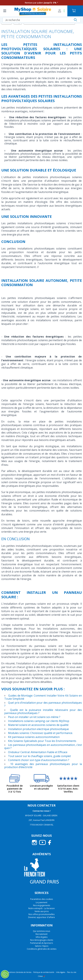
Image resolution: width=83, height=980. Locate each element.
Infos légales (42, 937)
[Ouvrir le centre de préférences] (5, 974)
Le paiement (41, 902)
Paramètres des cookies (42, 899)
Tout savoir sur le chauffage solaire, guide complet (39, 756)
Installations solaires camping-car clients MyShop (39, 721)
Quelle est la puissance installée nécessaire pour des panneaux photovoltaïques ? (43, 711)
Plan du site (72, 972)
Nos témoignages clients (42, 940)
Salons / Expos (42, 946)
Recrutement (41, 934)
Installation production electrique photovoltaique (38, 729)
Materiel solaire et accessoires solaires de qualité (38, 725)
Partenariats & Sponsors (41, 943)
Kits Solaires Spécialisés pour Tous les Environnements (42, 741)
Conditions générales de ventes (42, 949)
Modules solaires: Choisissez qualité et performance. (40, 733)
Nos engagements (42, 905)
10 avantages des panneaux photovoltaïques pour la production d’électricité (43, 766)
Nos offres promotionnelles (41, 914)
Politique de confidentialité (44, 972)
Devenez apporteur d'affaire (41, 917)
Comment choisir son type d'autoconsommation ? (39, 760)
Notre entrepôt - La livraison (41, 908)
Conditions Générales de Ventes (19, 972)
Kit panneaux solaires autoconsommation (34, 737)
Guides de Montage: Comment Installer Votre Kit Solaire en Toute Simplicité (43, 697)
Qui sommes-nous (41, 931)
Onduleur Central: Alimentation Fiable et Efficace (38, 752)
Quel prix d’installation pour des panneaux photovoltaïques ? (43, 704)
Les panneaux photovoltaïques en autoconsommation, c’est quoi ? (43, 746)
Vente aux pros (42, 911)
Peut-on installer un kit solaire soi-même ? (34, 717)
